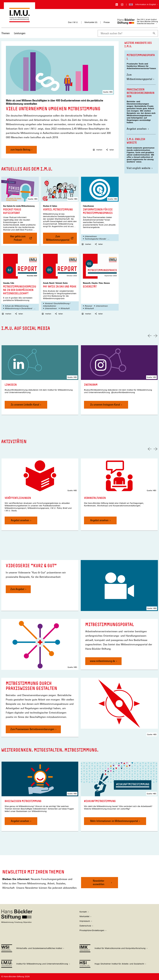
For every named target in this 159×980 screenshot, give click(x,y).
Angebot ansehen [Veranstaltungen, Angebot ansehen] (99, 520)
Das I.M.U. (73, 22)
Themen (6, 33)
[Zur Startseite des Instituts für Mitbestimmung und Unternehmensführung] (19, 21)
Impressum (85, 921)
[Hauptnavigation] (13, 33)
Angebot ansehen (137, 129)
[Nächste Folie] (155, 336)
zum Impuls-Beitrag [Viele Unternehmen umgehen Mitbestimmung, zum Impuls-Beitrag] (20, 149)
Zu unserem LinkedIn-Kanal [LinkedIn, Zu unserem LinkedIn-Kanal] (25, 405)
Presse (107, 22)
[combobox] (124, 33)
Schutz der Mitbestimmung (17, 306)
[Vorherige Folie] (150, 336)
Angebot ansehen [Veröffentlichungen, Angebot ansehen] (20, 520)
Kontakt (83, 912)
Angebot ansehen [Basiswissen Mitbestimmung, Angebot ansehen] (20, 821)
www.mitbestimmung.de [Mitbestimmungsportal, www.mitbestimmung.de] (102, 661)
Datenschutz (85, 926)
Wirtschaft (65, 308)
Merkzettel (84, 916)
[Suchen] (154, 33)
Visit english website (139, 168)
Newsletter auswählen (99, 882)
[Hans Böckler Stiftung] (17, 922)
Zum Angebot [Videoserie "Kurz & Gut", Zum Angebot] (17, 589)
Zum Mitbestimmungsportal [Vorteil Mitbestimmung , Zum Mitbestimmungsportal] (61, 239)
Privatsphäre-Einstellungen (92, 930)
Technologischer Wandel (95, 239)
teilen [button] (110, 150)
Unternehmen (91, 236)
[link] (40, 380)
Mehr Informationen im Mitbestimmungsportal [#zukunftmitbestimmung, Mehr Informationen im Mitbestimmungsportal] (114, 821)
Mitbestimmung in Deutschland (18, 308)
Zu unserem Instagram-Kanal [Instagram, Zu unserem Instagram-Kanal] (105, 405)
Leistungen (20, 33)
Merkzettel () (91, 22)
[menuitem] (6, 35)
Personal (88, 306)
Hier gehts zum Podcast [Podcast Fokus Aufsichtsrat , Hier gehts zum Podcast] (21, 239)
